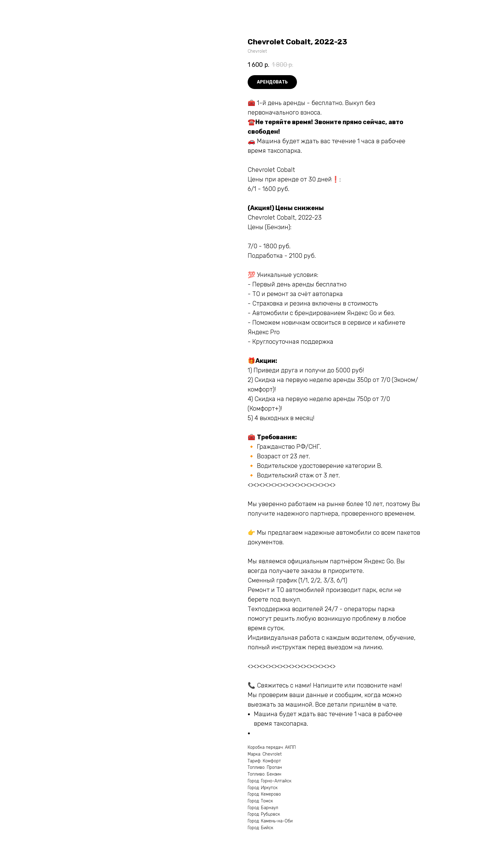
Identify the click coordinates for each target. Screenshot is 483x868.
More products (26, 9)
